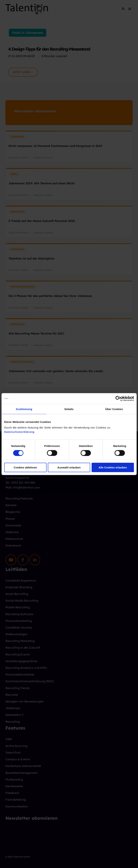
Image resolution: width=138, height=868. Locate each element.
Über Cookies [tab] (114, 409)
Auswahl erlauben (69, 467)
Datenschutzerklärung (19, 432)
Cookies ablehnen (25, 467)
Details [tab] (69, 409)
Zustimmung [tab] (24, 409)
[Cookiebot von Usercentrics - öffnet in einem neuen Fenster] (118, 398)
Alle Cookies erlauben (113, 467)
